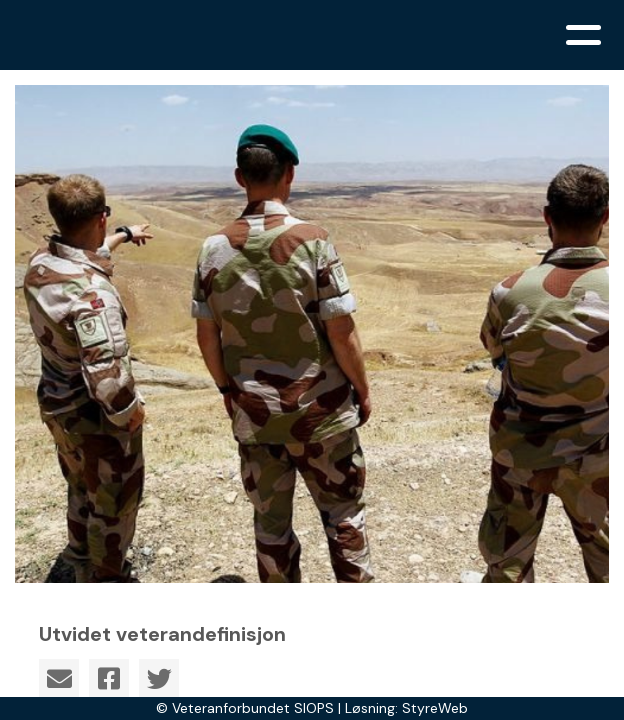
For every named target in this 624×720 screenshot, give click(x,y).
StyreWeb (435, 708)
